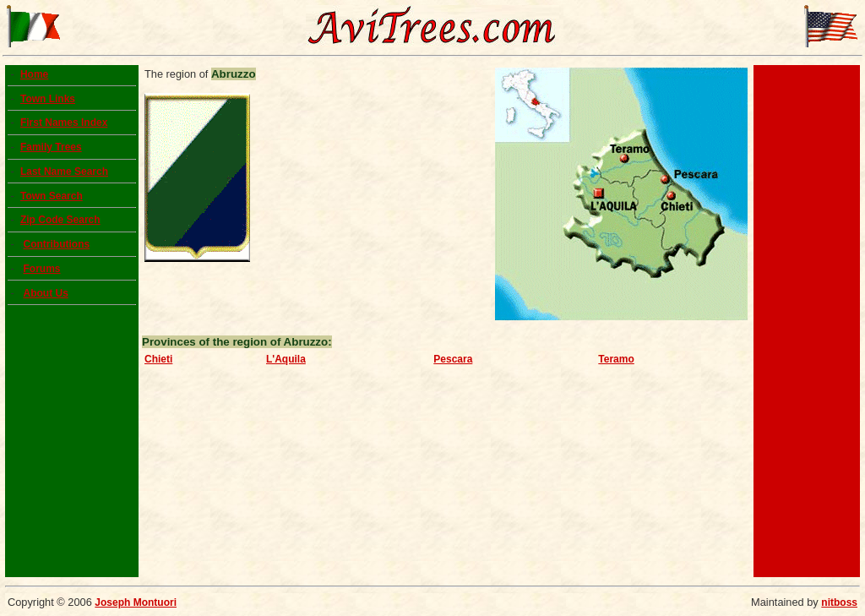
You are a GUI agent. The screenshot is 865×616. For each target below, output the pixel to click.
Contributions (56, 244)
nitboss (839, 602)
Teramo (616, 359)
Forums (41, 269)
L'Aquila (286, 359)
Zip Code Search (60, 220)
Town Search (52, 196)
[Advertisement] (807, 321)
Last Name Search (64, 172)
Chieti (158, 359)
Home (34, 74)
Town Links (48, 99)
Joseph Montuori (136, 602)
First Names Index (64, 123)
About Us (45, 293)
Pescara (453, 359)
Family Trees (51, 147)
